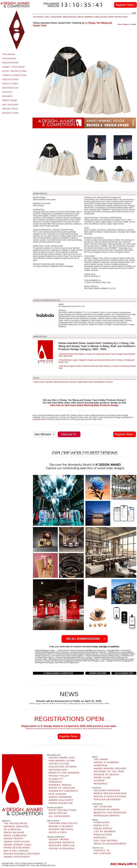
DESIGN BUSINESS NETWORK (22, 854)
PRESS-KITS (101, 825)
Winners (126, 24)
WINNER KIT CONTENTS (63, 791)
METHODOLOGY (11, 88)
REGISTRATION (10, 63)
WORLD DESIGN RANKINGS (110, 793)
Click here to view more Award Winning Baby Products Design (84, 405)
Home (120, 24)
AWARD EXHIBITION (61, 803)
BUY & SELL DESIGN (16, 851)
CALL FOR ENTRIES (106, 841)
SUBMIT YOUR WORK (14, 67)
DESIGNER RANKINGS (107, 790)
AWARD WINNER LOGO (17, 845)
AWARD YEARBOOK (60, 797)
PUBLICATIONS (10, 80)
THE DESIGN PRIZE (16, 823)
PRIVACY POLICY (59, 776)
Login (134, 13)
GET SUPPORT (103, 853)
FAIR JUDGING (58, 794)
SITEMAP (99, 781)
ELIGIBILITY (56, 779)
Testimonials (83, 382)
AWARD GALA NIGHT (61, 800)
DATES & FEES (10, 84)
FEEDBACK (55, 782)
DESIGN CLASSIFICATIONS (110, 796)
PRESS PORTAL (103, 828)
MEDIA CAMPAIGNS (15, 836)
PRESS (80, 17)
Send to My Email (61, 382)
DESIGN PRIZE (10, 109)
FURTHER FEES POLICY (63, 823)
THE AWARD (9, 54)
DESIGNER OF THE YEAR (109, 771)
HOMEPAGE (101, 765)
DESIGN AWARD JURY (62, 758)
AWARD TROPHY (14, 839)
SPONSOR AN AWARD (107, 810)
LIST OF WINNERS (105, 831)
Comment (73, 382)
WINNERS (7, 96)
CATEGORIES (9, 59)
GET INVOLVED (10, 105)
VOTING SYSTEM (59, 764)
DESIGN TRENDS (59, 839)
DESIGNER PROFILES (62, 845)
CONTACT (7, 92)
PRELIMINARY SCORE (62, 761)
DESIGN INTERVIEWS (62, 849)
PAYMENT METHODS (61, 829)
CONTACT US (102, 850)
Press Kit (109, 382)
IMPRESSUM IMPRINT (107, 816)
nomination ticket (39, 419)
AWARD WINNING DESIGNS (110, 768)
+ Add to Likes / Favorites (43, 382)
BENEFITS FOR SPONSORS (110, 813)
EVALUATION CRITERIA (63, 767)
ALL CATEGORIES (59, 816)
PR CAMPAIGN (12, 829)
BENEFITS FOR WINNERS (64, 773)
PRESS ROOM (10, 100)
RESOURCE (101, 784)
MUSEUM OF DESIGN (106, 774)
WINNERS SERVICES (16, 826)
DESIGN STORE (11, 113)
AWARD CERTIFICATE (17, 842)
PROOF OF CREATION (62, 788)
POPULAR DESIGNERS (107, 799)
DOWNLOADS (102, 822)
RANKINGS (100, 838)
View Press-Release (97, 382)
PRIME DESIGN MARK (17, 848)
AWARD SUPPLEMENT (17, 857)
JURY (47, 17)
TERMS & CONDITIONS (14, 75)
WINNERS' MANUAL (60, 785)
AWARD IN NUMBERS (106, 762)
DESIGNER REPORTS (61, 842)
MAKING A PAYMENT (61, 826)
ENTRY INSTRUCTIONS (15, 71)
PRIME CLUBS (102, 778)
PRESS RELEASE (14, 833)
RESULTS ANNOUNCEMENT (110, 844)
